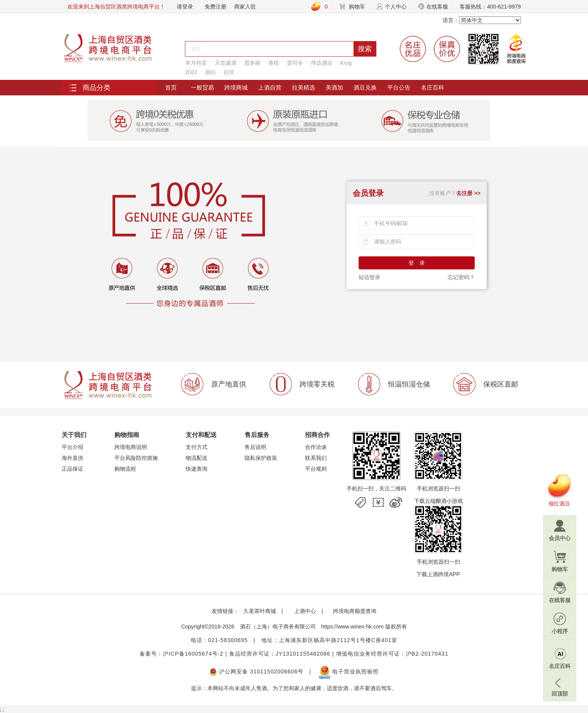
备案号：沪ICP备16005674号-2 (181, 654)
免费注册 (216, 7)
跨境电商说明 (131, 447)
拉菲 (229, 72)
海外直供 (72, 458)
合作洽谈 (316, 447)
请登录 (185, 7)
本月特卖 (196, 63)
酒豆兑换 (365, 87)
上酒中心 (305, 611)
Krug (346, 63)
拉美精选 (303, 87)
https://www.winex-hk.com (353, 627)
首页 (171, 87)
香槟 (274, 63)
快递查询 (197, 469)
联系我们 (316, 458)
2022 (191, 72)
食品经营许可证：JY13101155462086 (280, 654)
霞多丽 (252, 63)
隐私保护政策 (261, 458)
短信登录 (369, 277)
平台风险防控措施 (136, 458)
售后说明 (255, 447)
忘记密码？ (461, 277)
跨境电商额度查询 (355, 611)
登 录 (417, 263)
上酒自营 (270, 87)
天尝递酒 (226, 63)
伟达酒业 (322, 63)
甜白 (210, 72)
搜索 (365, 49)
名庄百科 (433, 87)
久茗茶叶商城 (260, 611)
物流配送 (197, 458)
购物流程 (125, 469)
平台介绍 (72, 447)
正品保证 (72, 469)
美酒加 (334, 87)
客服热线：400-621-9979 (490, 7)
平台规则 (316, 469)
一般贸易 (202, 87)
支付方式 (197, 447)
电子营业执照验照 (349, 672)
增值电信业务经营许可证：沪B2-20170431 (392, 654)
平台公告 (399, 87)
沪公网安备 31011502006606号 (256, 672)
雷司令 (295, 63)
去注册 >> (468, 193)
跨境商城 (236, 87)
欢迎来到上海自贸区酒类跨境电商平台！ (116, 7)
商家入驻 (245, 7)
